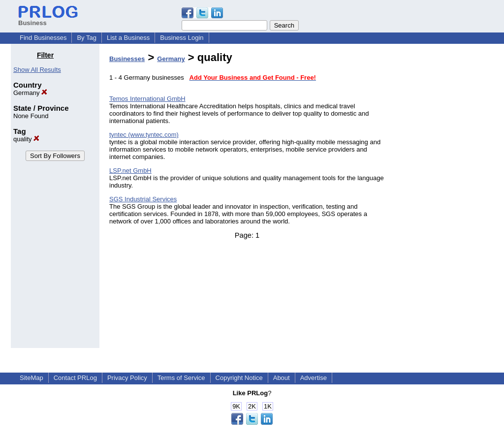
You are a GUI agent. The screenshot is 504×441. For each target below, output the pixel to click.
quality (26, 139)
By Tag (87, 38)
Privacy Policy (127, 378)
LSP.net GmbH (130, 171)
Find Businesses (43, 38)
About (282, 378)
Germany (30, 93)
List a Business (128, 38)
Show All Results (37, 70)
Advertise (314, 378)
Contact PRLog (75, 378)
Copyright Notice (239, 378)
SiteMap (31, 378)
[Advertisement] (443, 199)
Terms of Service (181, 378)
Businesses (127, 59)
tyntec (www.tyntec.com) (144, 135)
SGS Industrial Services (143, 199)
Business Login (182, 38)
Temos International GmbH (147, 99)
